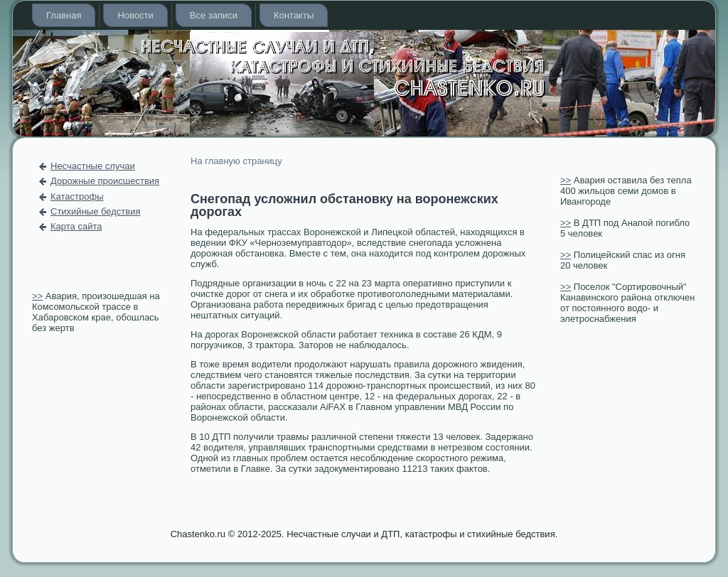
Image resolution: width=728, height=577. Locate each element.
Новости (135, 15)
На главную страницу (236, 161)
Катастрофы (77, 196)
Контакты (294, 15)
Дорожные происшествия (105, 181)
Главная (64, 15)
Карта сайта (76, 226)
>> (37, 296)
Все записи (214, 15)
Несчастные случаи (93, 166)
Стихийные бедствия (95, 211)
